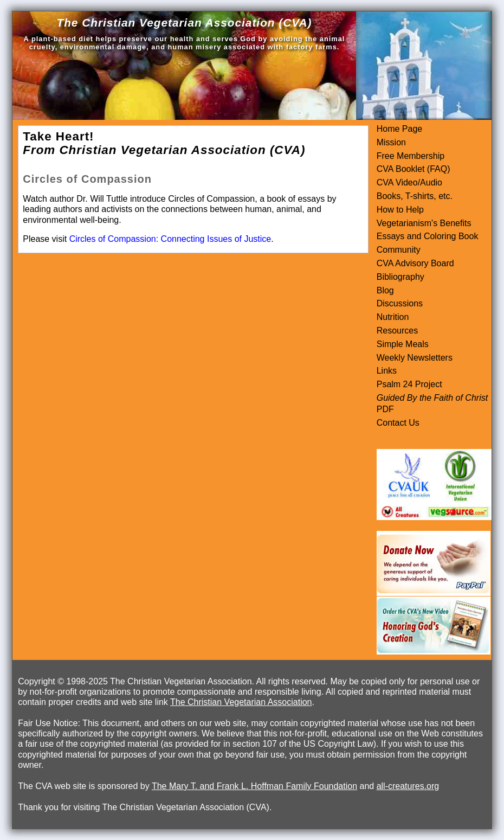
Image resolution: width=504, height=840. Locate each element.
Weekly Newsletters (415, 358)
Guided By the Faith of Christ (432, 398)
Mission (391, 142)
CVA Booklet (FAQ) (413, 169)
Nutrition (393, 317)
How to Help (400, 210)
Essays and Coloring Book (428, 236)
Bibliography (400, 277)
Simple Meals (403, 344)
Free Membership (411, 156)
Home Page (400, 129)
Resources (397, 331)
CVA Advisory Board (415, 263)
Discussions (400, 303)
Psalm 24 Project (409, 384)
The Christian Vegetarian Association (241, 702)
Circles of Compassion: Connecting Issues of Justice (170, 239)
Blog (385, 290)
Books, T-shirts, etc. (415, 196)
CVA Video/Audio (409, 182)
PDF (385, 409)
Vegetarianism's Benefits (424, 223)
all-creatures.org (408, 786)
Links (387, 371)
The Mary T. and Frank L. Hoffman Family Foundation (254, 786)
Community (399, 250)
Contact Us (398, 423)
